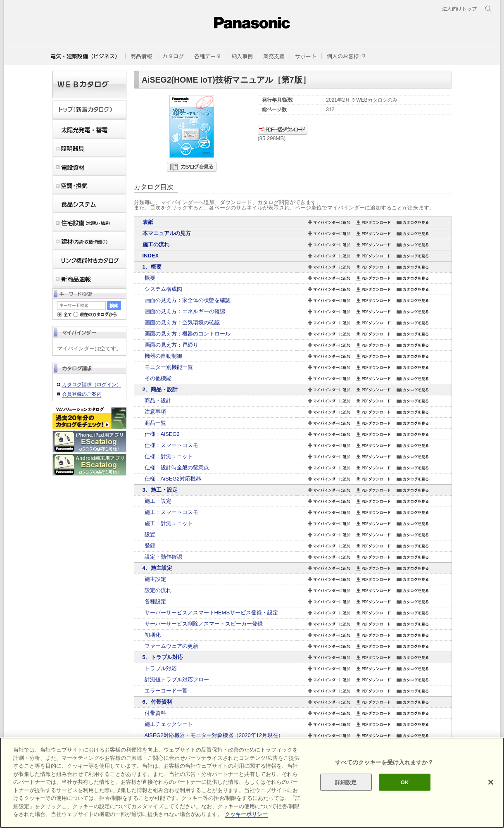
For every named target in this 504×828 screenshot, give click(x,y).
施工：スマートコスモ (171, 512)
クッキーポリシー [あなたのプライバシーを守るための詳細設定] (246, 814)
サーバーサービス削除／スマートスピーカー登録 (204, 624)
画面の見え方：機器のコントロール (188, 334)
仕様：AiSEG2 (162, 434)
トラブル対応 (161, 668)
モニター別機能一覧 (169, 367)
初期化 (153, 635)
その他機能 (158, 378)
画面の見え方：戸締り (171, 345)
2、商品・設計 (160, 389)
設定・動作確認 (163, 557)
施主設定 (155, 579)
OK (405, 782)
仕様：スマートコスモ (171, 445)
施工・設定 (158, 501)
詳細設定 (346, 782)
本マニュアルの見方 (167, 233)
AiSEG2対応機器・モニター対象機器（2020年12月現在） (214, 735)
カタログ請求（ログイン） (92, 385)
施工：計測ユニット (169, 523)
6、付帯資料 (157, 702)
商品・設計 (158, 401)
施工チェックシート (169, 724)
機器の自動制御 (163, 356)
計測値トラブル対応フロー (177, 679)
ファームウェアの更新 (171, 646)
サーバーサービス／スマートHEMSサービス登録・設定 (212, 613)
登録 (150, 546)
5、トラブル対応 (163, 657)
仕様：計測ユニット (169, 456)
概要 (150, 278)
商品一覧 (155, 423)
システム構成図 (163, 289)
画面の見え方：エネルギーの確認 (185, 311)
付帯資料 (155, 713)
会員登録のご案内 (82, 394)
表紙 (148, 222)
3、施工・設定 (160, 490)
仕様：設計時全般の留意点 (177, 468)
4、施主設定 (157, 568)
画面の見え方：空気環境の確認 (182, 322)
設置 (150, 534)
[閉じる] (491, 782)
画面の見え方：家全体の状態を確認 (188, 300)
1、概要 (152, 267)
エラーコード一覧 (166, 691)
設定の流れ (158, 590)
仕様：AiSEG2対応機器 (173, 479)
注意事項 (155, 412)
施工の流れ (156, 244)
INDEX (151, 256)
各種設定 (155, 601)
